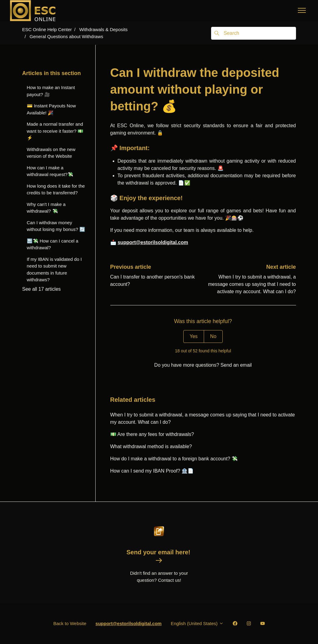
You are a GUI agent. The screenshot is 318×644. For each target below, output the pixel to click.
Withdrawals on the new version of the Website (51, 153)
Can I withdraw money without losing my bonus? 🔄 (56, 226)
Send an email (236, 365)
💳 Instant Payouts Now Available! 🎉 (51, 109)
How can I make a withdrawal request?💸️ (50, 171)
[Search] (253, 33)
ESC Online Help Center (47, 29)
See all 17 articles (42, 289)
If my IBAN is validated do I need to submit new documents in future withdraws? (54, 270)
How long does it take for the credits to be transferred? (56, 189)
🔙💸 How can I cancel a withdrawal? (53, 244)
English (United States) (197, 623)
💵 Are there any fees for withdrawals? (152, 434)
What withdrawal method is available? (151, 446)
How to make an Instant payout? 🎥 (51, 91)
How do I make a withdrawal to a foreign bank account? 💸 (174, 459)
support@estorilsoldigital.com (153, 242)
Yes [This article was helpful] (194, 336)
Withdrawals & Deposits (103, 29)
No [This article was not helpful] (213, 336)
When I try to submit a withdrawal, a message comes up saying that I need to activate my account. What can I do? (252, 284)
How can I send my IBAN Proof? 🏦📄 (152, 471)
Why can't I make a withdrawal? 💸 (46, 208)
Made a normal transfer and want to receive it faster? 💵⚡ (55, 131)
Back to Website (70, 623)
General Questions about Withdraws (66, 36)
